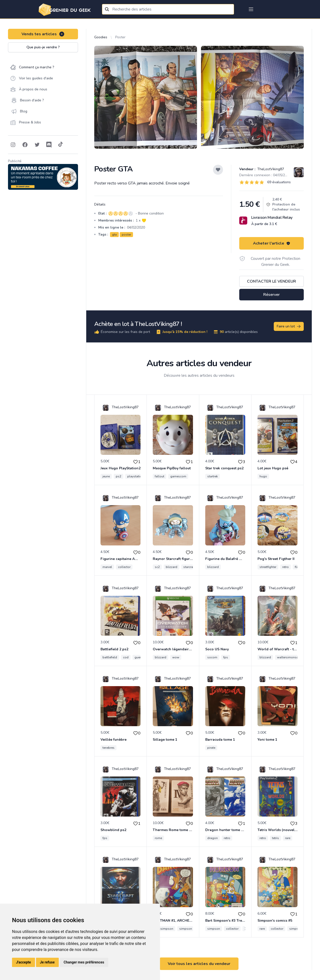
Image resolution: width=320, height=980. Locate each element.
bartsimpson (164, 929)
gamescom (178, 476)
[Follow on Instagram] (13, 145)
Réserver (271, 295)
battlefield (110, 657)
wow (176, 657)
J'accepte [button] (23, 962)
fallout (159, 476)
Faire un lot (289, 326)
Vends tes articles (43, 34)
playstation (135, 476)
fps (226, 657)
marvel (107, 567)
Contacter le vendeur (271, 281)
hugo (263, 476)
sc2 (157, 567)
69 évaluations (279, 182)
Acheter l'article (272, 243)
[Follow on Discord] (49, 145)
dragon (212, 838)
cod (126, 657)
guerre (139, 657)
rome (158, 838)
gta (114, 235)
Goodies (101, 37)
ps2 (118, 476)
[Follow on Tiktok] (60, 145)
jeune (106, 476)
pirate (211, 748)
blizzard (171, 567)
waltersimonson (289, 657)
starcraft (189, 567)
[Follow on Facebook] (25, 145)
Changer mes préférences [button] (84, 962)
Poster (120, 37)
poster (126, 235)
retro (285, 567)
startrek (212, 476)
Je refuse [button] (47, 962)
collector (124, 567)
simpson (186, 929)
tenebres (108, 748)
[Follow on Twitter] (37, 145)
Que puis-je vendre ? (43, 47)
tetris (275, 838)
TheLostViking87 (270, 169)
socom (212, 657)
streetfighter (268, 567)
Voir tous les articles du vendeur (199, 964)
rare (288, 838)
